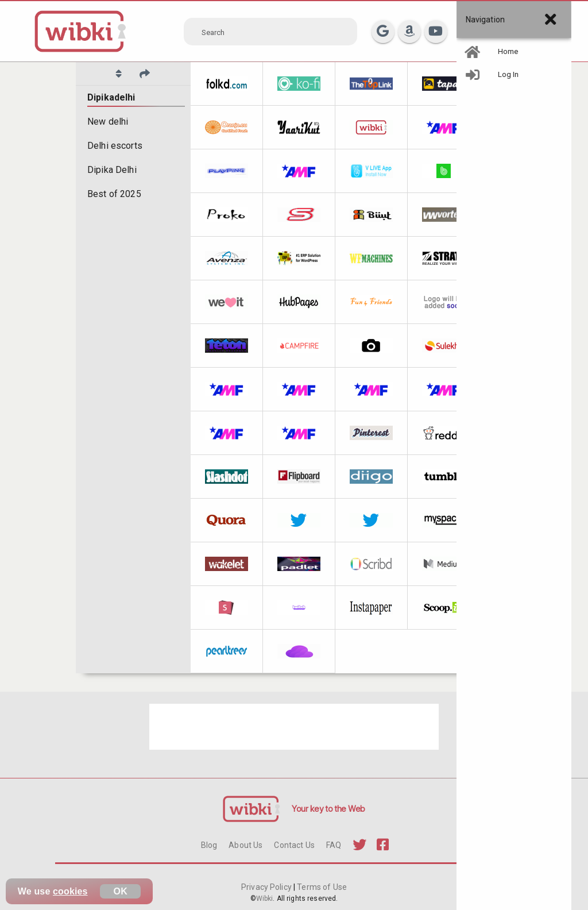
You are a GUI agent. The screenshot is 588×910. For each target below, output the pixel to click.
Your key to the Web (328, 809)
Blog (209, 845)
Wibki (265, 899)
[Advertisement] (294, 727)
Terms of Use (321, 887)
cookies (70, 891)
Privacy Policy (267, 887)
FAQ (334, 845)
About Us (245, 845)
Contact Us (294, 845)
